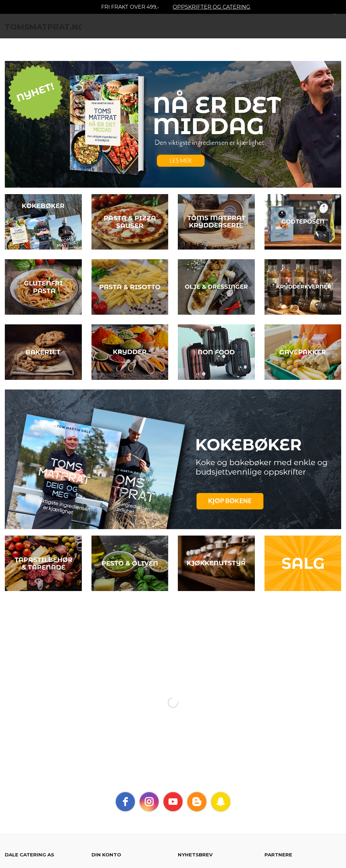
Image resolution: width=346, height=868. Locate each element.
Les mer (248, 755)
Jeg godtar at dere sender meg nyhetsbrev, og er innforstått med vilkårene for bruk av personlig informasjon (215, 736)
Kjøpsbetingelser (46, 794)
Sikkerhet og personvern (105, 794)
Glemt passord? (155, 748)
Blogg (185, 794)
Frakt (12, 794)
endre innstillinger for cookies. (39, 829)
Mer (308, 29)
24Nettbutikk (37, 840)
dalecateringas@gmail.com (45, 730)
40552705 (32, 721)
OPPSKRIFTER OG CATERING (211, 7)
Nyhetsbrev (156, 794)
